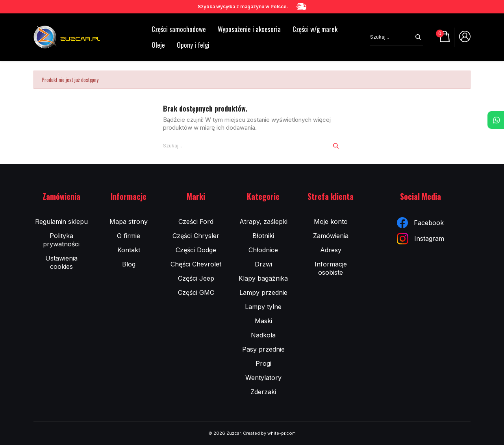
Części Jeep (196, 278)
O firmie (129, 236)
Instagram (421, 239)
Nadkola (263, 335)
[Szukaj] (392, 37)
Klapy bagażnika (263, 278)
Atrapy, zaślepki (263, 222)
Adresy (331, 250)
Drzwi (263, 264)
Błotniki (263, 236)
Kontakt (129, 250)
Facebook (420, 223)
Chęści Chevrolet (196, 264)
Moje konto (331, 222)
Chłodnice (263, 250)
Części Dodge (196, 250)
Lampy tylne (263, 307)
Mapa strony (129, 222)
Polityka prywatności (61, 240)
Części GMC (196, 292)
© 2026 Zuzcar (224, 433)
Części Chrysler (196, 236)
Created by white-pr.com (269, 433)
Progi (263, 363)
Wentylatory (263, 378)
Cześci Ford (196, 222)
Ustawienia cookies (61, 262)
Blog (129, 264)
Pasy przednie (263, 349)
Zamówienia (331, 236)
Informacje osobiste (331, 268)
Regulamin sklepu (61, 222)
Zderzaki (263, 392)
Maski (263, 321)
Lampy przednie (263, 292)
